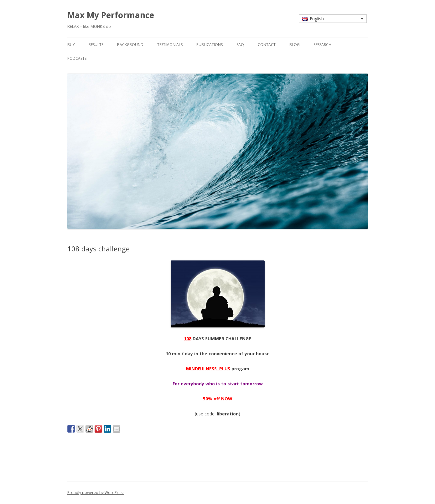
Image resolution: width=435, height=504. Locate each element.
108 (188, 339)
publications (210, 45)
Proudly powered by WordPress (96, 493)
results (96, 45)
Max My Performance (111, 15)
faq (240, 45)
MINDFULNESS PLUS (208, 369)
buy (71, 45)
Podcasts (77, 58)
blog (295, 45)
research (322, 45)
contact (267, 45)
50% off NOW (218, 399)
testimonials (170, 45)
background (130, 45)
